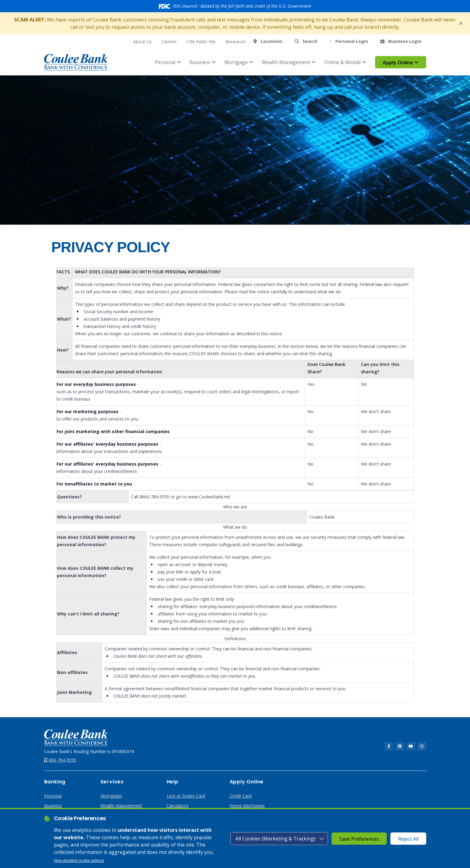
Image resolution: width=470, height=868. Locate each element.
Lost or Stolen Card (186, 796)
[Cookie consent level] (279, 839)
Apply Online (401, 63)
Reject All (408, 839)
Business (203, 62)
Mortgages (111, 796)
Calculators (178, 806)
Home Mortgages (247, 806)
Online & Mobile (345, 62)
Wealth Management (289, 62)
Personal (168, 62)
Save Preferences (359, 839)
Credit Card (241, 796)
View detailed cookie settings (79, 860)
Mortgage (239, 62)
